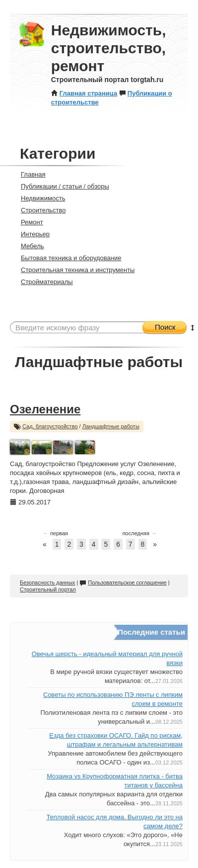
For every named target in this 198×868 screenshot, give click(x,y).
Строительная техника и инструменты (73, 270)
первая (55, 533)
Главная (29, 174)
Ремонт (28, 222)
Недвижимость (39, 198)
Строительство (39, 210)
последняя (140, 533)
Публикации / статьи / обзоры (61, 186)
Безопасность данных (47, 582)
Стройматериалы (43, 282)
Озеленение (45, 409)
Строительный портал (48, 589)
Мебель (28, 246)
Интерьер (31, 234)
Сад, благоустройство (50, 426)
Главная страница (84, 93)
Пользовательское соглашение (123, 582)
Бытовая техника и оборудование (67, 258)
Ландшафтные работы (111, 426)
